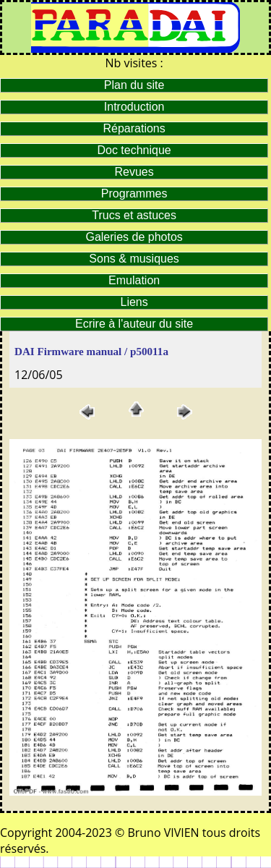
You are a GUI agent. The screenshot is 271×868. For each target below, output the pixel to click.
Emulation (134, 280)
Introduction (134, 107)
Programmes (134, 193)
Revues (134, 172)
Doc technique (134, 150)
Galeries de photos (134, 237)
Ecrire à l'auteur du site (134, 324)
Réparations (134, 128)
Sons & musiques (134, 259)
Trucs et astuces (134, 215)
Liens (134, 302)
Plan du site (134, 85)
